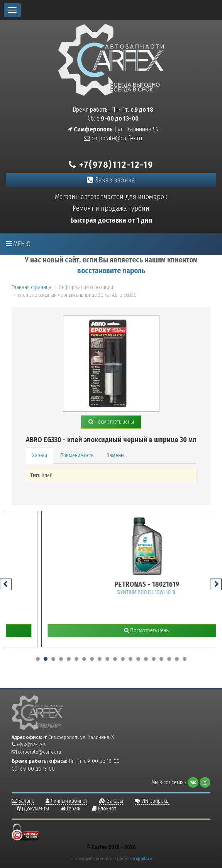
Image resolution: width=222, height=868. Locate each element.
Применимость (77, 455)
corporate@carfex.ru (113, 138)
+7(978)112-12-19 (111, 165)
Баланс (23, 801)
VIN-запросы (152, 801)
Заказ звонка (111, 180)
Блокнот (104, 809)
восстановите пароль (111, 271)
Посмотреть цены (111, 422)
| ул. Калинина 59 (113, 129)
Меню (18, 244)
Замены (115, 455)
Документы (33, 809)
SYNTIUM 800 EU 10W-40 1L (169, 592)
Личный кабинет (66, 801)
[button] (38, 659)
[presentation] (6, 584)
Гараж (70, 809)
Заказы (111, 801)
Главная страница (31, 287)
